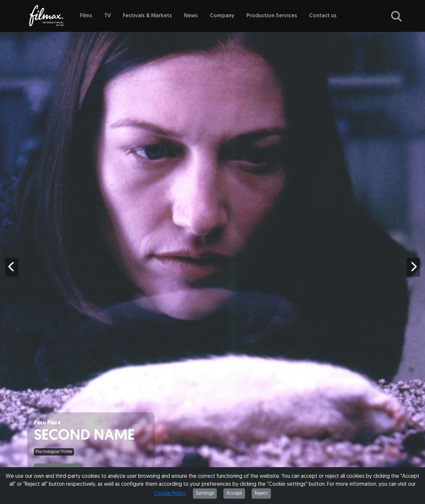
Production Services (272, 16)
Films (86, 16)
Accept (234, 494)
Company (222, 16)
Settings (205, 494)
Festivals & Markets (147, 16)
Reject (261, 494)
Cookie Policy (170, 494)
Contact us (323, 16)
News (191, 16)
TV (108, 16)
